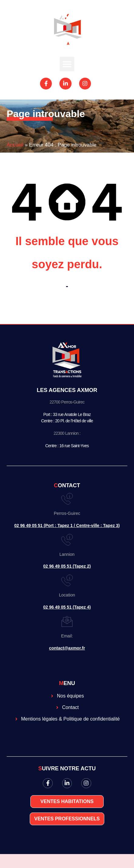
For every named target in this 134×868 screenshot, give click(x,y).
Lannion (67, 554)
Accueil (15, 145)
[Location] (67, 580)
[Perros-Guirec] (67, 499)
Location (67, 595)
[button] (67, 64)
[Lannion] (67, 540)
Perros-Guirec (67, 513)
